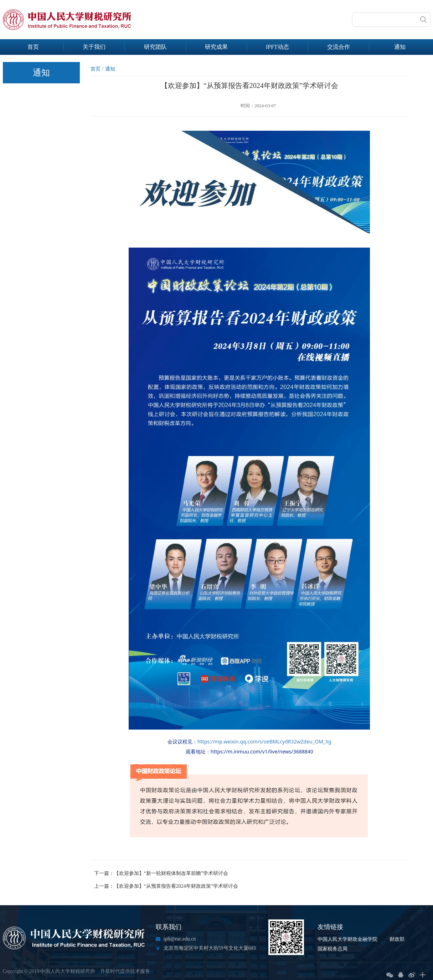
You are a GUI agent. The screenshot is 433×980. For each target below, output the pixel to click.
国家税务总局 (333, 949)
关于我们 (94, 47)
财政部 (397, 939)
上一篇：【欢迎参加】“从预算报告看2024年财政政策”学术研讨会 (166, 886)
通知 (400, 47)
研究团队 (155, 47)
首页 (33, 47)
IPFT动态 (277, 47)
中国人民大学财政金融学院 (347, 939)
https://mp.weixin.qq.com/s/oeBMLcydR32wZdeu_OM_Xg (264, 742)
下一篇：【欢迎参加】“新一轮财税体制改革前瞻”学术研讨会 (161, 873)
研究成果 (216, 47)
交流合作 (339, 47)
